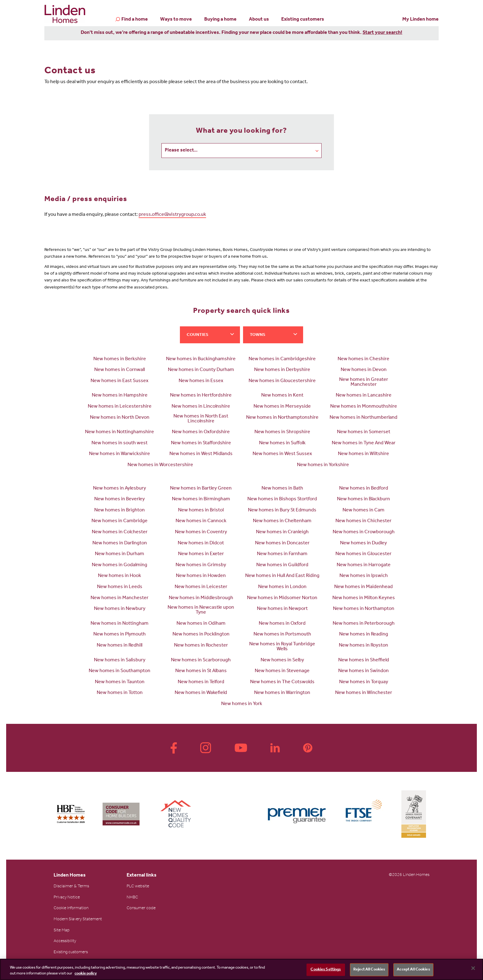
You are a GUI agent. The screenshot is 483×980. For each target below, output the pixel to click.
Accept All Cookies (413, 970)
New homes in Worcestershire (160, 466)
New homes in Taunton (120, 683)
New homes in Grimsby (201, 566)
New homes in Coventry (201, 533)
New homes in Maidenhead (363, 587)
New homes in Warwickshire (120, 454)
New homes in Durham (120, 555)
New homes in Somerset (364, 433)
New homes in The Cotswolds (282, 683)
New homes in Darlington (120, 544)
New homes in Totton (120, 693)
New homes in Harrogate (364, 566)
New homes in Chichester (363, 522)
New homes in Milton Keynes (364, 599)
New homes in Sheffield (364, 661)
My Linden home (420, 20)
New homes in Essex (201, 381)
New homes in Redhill (120, 646)
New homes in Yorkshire (323, 466)
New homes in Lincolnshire (201, 407)
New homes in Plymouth (120, 635)
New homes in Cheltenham (282, 522)
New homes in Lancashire (364, 396)
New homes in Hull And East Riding (282, 576)
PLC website (138, 887)
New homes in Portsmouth (282, 635)
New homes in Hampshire (120, 396)
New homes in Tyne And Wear (364, 444)
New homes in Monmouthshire (364, 407)
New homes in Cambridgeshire (282, 360)
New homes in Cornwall (120, 370)
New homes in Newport (282, 609)
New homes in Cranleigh (282, 533)
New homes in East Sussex (120, 381)
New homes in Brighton (120, 511)
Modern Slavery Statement (78, 920)
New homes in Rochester (201, 646)
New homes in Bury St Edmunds (282, 511)
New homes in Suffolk (282, 444)
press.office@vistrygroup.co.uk (172, 215)
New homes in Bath (282, 489)
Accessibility (65, 942)
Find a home (135, 20)
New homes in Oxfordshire (201, 433)
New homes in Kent (282, 396)
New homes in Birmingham (201, 500)
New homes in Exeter (201, 555)
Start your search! (382, 33)
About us (259, 20)
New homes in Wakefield (201, 693)
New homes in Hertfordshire (201, 396)
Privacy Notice (67, 898)
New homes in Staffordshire (201, 444)
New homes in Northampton (364, 609)
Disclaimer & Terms (71, 887)
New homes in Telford (201, 683)
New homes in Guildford (282, 566)
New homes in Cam (363, 511)
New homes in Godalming (120, 566)
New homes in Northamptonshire (282, 418)
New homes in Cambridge (120, 522)
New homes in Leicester (201, 587)
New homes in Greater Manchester (364, 383)
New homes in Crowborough (364, 533)
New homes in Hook (120, 576)
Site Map (62, 931)
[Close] (473, 968)
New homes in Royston (363, 646)
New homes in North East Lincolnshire (201, 419)
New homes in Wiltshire (363, 454)
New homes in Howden (201, 576)
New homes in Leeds (120, 587)
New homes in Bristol (201, 511)
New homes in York (242, 704)
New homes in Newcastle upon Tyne (201, 611)
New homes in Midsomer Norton (282, 599)
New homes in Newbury (120, 609)
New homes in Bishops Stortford (282, 500)
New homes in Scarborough (201, 661)
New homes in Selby (282, 661)
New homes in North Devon (120, 418)
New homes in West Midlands (201, 454)
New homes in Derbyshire (282, 370)
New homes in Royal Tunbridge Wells (282, 647)
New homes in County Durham (201, 370)
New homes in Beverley (120, 500)
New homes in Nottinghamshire (120, 433)
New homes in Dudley (363, 544)
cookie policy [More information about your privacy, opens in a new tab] (86, 974)
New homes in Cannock (201, 522)
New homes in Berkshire (120, 360)
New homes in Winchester (364, 693)
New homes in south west (120, 444)
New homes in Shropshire (282, 433)
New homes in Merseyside (282, 407)
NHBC (132, 898)
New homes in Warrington (282, 693)
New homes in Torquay (364, 683)
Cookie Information (71, 909)
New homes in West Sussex (282, 454)
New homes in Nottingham (120, 624)
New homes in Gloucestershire (282, 381)
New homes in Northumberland (363, 418)
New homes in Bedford (364, 489)
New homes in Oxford (282, 624)
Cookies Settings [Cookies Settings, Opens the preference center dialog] (326, 970)
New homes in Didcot (201, 544)
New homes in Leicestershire (120, 407)
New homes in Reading (364, 635)
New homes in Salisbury (120, 661)
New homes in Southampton (120, 671)
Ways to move (176, 20)
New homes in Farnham (282, 555)
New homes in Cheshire (363, 360)
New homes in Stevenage (282, 671)
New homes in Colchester (120, 533)
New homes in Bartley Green (201, 489)
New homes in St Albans (201, 671)
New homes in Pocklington (201, 635)
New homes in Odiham (201, 624)
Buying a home (220, 20)
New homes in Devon (364, 370)
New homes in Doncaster (282, 544)
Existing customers (303, 20)
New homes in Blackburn (363, 500)
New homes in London (282, 587)
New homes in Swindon (363, 671)
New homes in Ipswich (364, 576)
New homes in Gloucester (363, 555)
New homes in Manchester (120, 599)
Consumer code (141, 909)
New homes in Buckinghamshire (201, 360)
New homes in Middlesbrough (201, 599)
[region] (241, 969)
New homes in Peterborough (364, 624)
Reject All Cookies (369, 970)
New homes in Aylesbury (120, 489)
